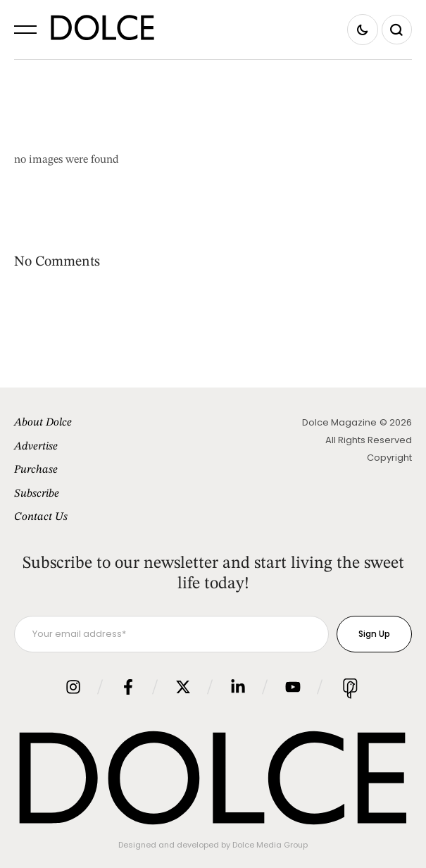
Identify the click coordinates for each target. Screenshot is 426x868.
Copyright (389, 458)
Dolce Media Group (270, 845)
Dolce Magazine (339, 422)
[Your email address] (171, 634)
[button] (25, 30)
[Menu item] (114, 423)
